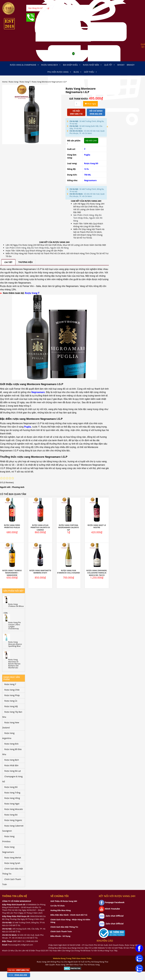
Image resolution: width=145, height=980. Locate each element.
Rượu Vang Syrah (12, 863)
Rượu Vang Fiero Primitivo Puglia (12, 526)
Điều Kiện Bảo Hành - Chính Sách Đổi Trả (69, 915)
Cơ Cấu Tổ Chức (58, 906)
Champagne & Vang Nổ (12, 779)
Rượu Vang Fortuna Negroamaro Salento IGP (69, 528)
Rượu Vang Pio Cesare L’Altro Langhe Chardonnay (15, 625)
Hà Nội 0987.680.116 (76, 112)
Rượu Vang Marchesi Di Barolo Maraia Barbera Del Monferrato (14, 664)
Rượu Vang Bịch (51, 65)
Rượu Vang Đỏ (91, 163)
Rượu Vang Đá (11, 815)
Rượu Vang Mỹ (11, 706)
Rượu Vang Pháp (12, 695)
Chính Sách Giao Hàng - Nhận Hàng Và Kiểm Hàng (70, 921)
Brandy (131, 65)
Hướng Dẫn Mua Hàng (61, 910)
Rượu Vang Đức (12, 744)
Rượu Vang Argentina (8, 736)
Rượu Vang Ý (25, 82)
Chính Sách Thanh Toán (12, 882)
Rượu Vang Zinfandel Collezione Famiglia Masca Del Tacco (97, 573)
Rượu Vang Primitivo (8, 839)
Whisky (121, 65)
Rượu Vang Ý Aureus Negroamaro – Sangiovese (12, 573)
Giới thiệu (91, 72)
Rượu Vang (13, 82)
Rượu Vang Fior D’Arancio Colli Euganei (68, 572)
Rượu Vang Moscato (14, 809)
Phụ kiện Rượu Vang (59, 72)
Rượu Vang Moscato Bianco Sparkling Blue (15, 644)
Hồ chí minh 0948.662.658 (96, 112)
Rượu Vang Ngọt (12, 804)
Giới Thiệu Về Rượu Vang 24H (64, 901)
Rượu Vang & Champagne (24, 65)
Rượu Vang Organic (13, 820)
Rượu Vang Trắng (12, 793)
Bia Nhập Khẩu (72, 65)
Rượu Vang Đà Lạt (13, 771)
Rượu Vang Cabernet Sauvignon (13, 828)
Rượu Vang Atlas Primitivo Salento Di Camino (40, 528)
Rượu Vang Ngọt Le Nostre (97, 526)
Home (5, 82)
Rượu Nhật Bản (92, 65)
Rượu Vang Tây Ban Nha (12, 714)
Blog (78, 72)
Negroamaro (90, 180)
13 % (86, 169)
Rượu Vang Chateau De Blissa (16, 605)
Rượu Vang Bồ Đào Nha (12, 752)
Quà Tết (110, 65)
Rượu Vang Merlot (13, 858)
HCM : (18, 975)
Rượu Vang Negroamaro (8, 849)
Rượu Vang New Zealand (11, 725)
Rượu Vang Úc (11, 701)
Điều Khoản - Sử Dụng (60, 936)
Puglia (87, 155)
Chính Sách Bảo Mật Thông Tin (13, 871)
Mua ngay (90, 104)
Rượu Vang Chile (12, 690)
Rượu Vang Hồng (12, 798)
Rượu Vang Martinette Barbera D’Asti (40, 572)
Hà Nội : (19, 970)
